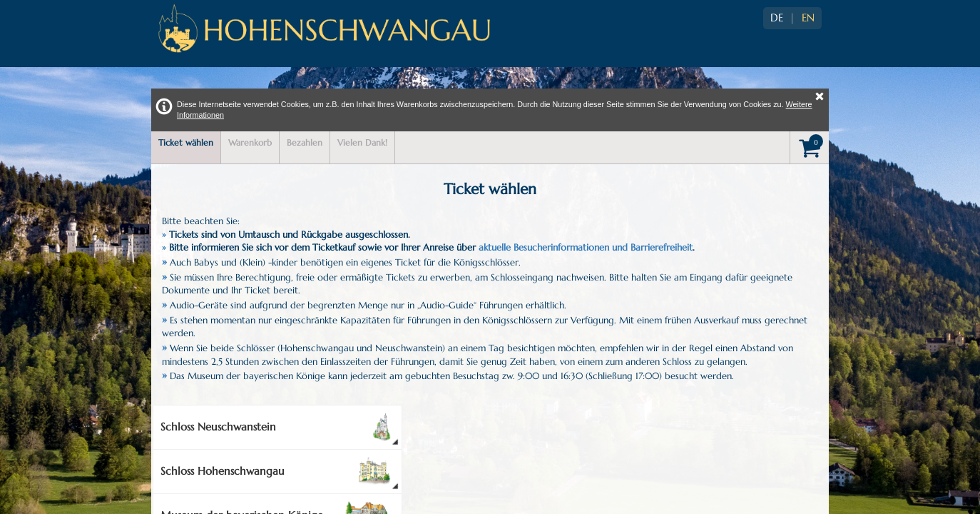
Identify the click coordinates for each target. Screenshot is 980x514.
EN (808, 18)
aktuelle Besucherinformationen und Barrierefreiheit (586, 247)
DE (777, 18)
